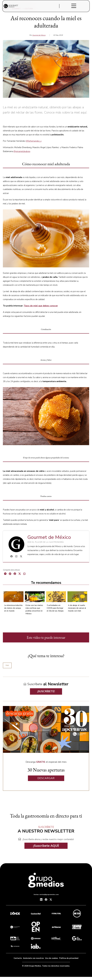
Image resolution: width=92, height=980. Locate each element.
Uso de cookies (52, 958)
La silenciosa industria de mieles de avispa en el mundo (13, 608)
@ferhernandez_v (34, 141)
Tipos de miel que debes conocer (41, 306)
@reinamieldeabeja (22, 151)
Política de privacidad (69, 958)
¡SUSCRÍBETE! (46, 691)
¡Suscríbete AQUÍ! (46, 846)
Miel (7, 665)
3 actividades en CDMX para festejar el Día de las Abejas (55, 608)
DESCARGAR (46, 778)
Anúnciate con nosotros (33, 958)
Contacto (18, 958)
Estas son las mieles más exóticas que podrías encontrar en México (34, 609)
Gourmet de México (39, 35)
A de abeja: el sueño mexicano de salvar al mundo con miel (77, 608)
